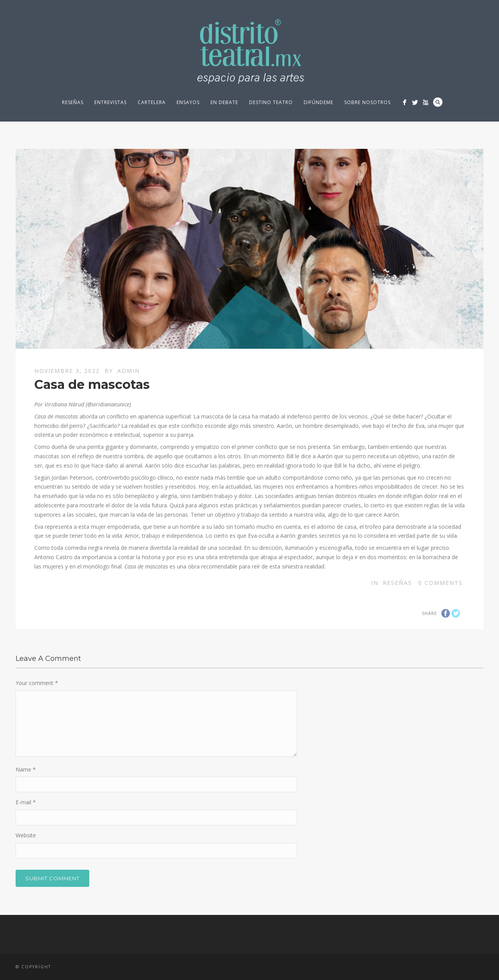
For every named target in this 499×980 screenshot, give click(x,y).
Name (26, 769)
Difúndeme (319, 102)
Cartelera (152, 102)
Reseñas (73, 102)
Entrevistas (111, 102)
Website (26, 835)
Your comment (37, 683)
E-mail (26, 802)
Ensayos (188, 102)
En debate (224, 102)
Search (438, 102)
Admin (129, 371)
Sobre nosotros (367, 102)
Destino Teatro (271, 102)
